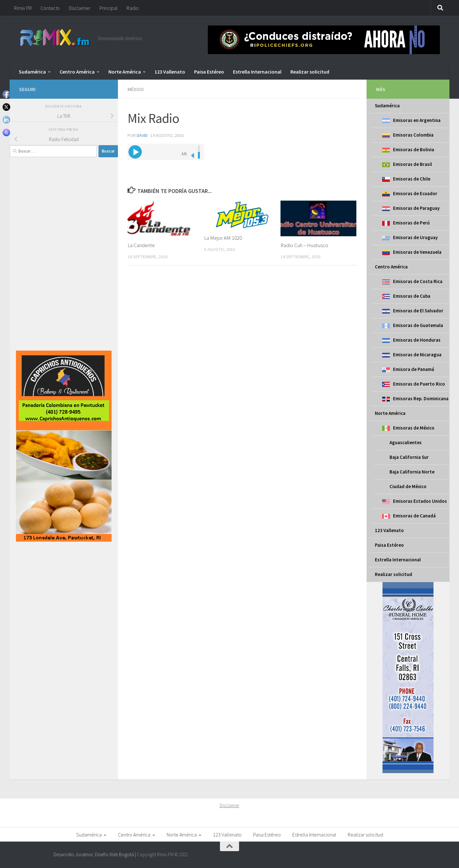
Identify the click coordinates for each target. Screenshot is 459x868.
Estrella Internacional (257, 72)
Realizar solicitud (310, 72)
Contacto (50, 8)
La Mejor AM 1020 (223, 238)
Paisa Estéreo (209, 72)
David (142, 135)
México (136, 89)
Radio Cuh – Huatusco (304, 245)
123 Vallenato (170, 72)
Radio (133, 8)
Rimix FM (23, 8)
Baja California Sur (409, 457)
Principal (109, 8)
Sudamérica (32, 72)
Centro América (77, 72)
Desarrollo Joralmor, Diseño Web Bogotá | (95, 854)
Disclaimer (80, 8)
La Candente (141, 245)
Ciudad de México (408, 486)
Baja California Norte (412, 472)
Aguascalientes (406, 442)
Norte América (125, 72)
